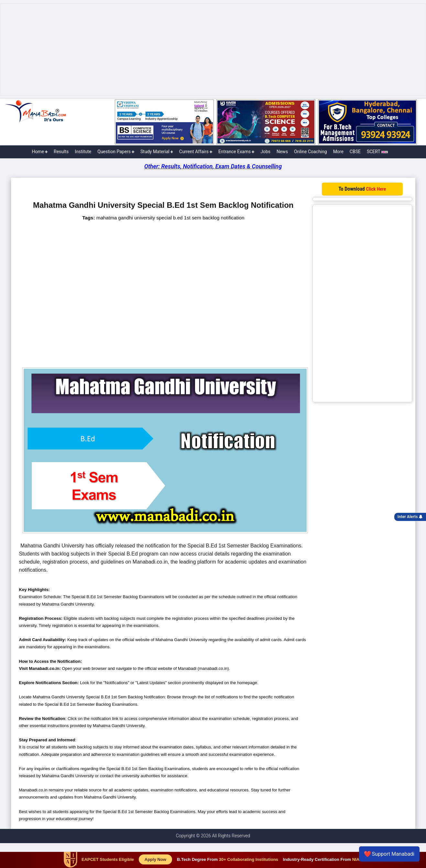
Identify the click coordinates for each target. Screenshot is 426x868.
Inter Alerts (410, 517)
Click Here (376, 189)
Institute (83, 152)
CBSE (355, 152)
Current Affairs (196, 152)
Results (61, 152)
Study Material (157, 152)
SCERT (377, 152)
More (338, 152)
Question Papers (116, 152)
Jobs (265, 152)
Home (40, 152)
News (282, 152)
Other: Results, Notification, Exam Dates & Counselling (213, 166)
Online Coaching (311, 152)
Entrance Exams (236, 152)
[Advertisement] (213, 49)
